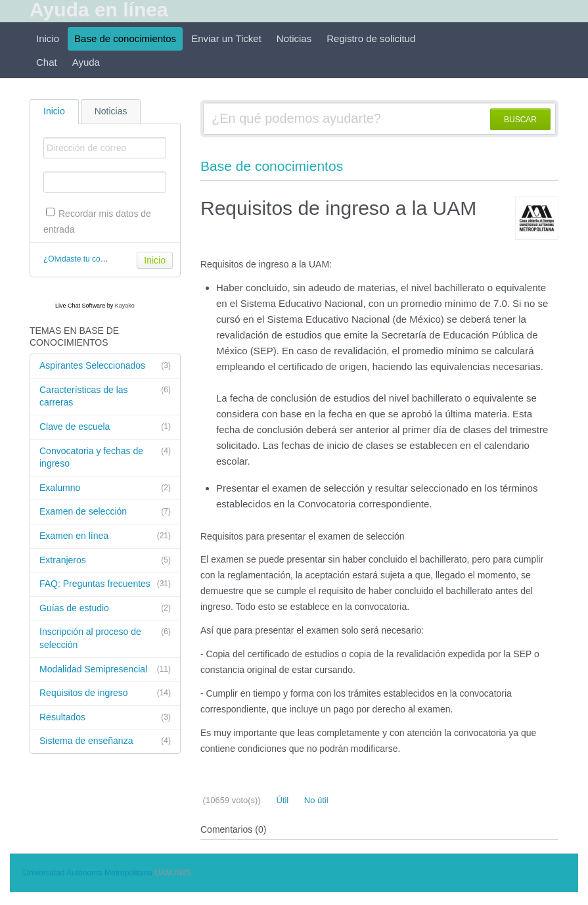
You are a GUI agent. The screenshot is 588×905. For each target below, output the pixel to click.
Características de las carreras (105, 396)
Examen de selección (105, 512)
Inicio (48, 38)
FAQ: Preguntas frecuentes (105, 584)
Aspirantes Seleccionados (105, 366)
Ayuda (86, 62)
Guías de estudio (105, 609)
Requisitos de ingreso (105, 693)
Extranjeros (105, 561)
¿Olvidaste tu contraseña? (89, 259)
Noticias (294, 38)
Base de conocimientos (125, 38)
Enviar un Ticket (226, 38)
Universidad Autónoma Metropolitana (88, 873)
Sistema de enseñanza (105, 741)
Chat (47, 62)
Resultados (105, 718)
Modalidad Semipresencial (105, 670)
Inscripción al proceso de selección (105, 638)
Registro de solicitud (371, 38)
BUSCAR (520, 120)
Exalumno (105, 488)
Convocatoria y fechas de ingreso (105, 457)
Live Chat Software (80, 306)
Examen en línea (105, 536)
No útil (315, 800)
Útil (281, 800)
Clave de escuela (105, 427)
